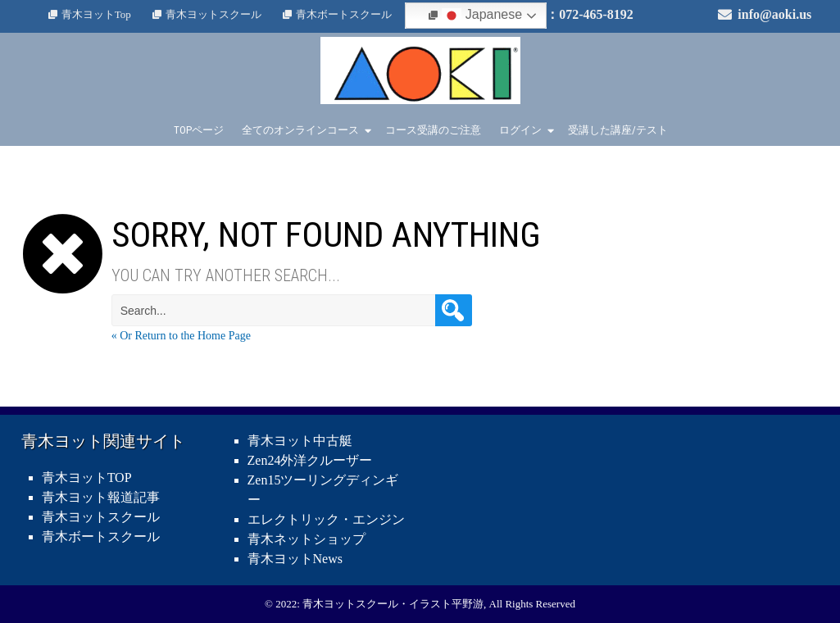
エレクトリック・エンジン (326, 519)
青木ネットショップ (306, 539)
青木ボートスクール (344, 14)
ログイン (520, 130)
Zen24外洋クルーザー (310, 460)
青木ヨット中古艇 (300, 441)
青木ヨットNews (295, 559)
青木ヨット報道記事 (101, 497)
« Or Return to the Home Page (181, 336)
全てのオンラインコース (300, 130)
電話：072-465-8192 (577, 14)
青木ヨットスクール (213, 14)
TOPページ (199, 130)
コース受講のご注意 (433, 130)
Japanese (482, 16)
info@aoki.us (774, 14)
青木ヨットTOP (87, 477)
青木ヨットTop (96, 14)
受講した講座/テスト (618, 130)
